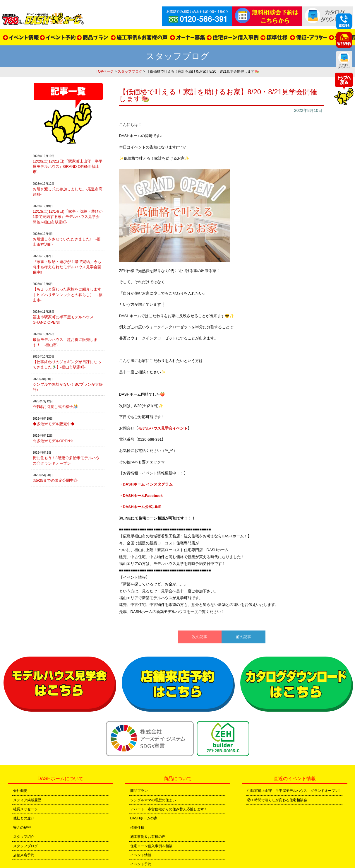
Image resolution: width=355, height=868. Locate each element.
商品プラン (139, 791)
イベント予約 (141, 864)
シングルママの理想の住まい (153, 800)
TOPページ (105, 71)
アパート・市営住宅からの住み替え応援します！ (169, 809)
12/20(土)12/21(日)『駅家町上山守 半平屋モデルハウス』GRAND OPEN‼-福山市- (68, 166)
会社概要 (20, 791)
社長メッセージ (25, 809)
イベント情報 (141, 855)
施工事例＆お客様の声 (148, 837)
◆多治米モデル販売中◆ (54, 424)
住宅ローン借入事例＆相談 (151, 846)
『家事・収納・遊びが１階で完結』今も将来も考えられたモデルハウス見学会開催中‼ (67, 267)
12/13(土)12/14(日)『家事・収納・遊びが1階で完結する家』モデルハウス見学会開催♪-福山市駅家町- (68, 217)
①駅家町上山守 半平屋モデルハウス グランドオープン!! (294, 791)
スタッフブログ (130, 71)
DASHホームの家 (144, 818)
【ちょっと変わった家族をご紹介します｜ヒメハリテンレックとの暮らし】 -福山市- (68, 294)
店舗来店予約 (24, 855)
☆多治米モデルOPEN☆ (53, 441)
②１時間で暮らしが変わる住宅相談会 (277, 800)
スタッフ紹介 (24, 837)
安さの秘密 (22, 828)
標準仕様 (137, 828)
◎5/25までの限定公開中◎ (55, 480)
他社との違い (24, 818)
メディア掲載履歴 (27, 800)
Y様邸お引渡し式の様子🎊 (55, 407)
